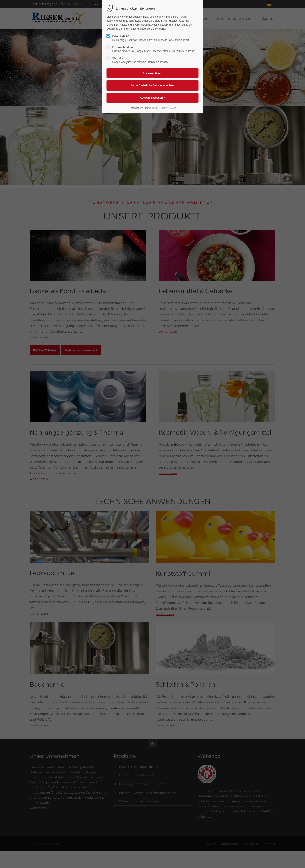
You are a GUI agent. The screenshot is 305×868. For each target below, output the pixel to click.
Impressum (151, 108)
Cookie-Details (168, 108)
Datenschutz (136, 108)
